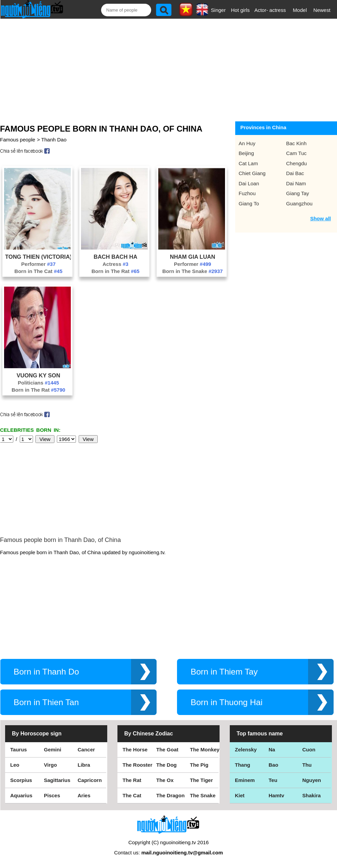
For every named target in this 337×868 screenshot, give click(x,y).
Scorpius (21, 780)
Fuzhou (247, 193)
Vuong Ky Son (38, 375)
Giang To (249, 203)
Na (272, 750)
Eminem (245, 780)
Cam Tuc (296, 153)
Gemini (53, 750)
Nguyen (312, 780)
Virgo (50, 765)
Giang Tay (298, 193)
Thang (243, 765)
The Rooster (138, 765)
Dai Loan (249, 183)
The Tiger (201, 780)
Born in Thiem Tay (224, 672)
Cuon (309, 750)
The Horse (135, 750)
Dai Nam (296, 183)
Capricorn (90, 780)
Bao (273, 765)
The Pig (199, 765)
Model (300, 10)
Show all (320, 218)
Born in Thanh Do (46, 672)
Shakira (311, 795)
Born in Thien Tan (46, 702)
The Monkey (205, 750)
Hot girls (240, 10)
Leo (15, 765)
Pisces (52, 795)
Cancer (86, 750)
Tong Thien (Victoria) (38, 257)
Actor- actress (270, 10)
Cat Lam (248, 163)
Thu (307, 765)
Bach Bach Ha (115, 257)
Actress (115, 264)
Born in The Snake (193, 271)
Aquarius (21, 795)
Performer (38, 264)
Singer (218, 10)
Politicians (38, 383)
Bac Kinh (296, 143)
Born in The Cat (38, 271)
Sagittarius (57, 780)
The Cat (132, 795)
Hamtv (276, 795)
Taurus (19, 750)
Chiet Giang (252, 173)
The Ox (165, 780)
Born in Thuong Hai (227, 702)
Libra (84, 765)
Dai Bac (295, 173)
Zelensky (246, 750)
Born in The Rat (116, 271)
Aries (84, 795)
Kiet (240, 795)
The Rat (132, 780)
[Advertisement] (164, 69)
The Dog (166, 765)
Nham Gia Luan (192, 257)
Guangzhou (300, 203)
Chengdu (297, 163)
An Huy (247, 143)
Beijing (246, 153)
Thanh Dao (54, 140)
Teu (273, 780)
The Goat (167, 750)
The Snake (203, 795)
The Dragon (170, 795)
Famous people (18, 140)
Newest (322, 10)
